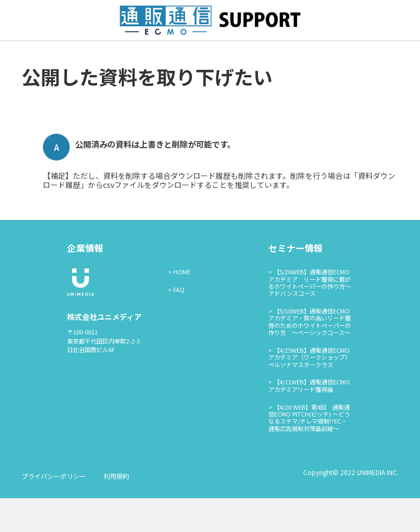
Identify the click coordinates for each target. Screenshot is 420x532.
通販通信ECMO (260, 57)
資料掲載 (150, 57)
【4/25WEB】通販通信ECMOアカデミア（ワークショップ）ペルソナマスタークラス (310, 392)
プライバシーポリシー (54, 510)
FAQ (179, 323)
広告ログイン (200, 57)
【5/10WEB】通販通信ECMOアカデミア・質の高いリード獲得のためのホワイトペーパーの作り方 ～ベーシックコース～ (310, 356)
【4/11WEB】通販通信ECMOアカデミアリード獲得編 (309, 420)
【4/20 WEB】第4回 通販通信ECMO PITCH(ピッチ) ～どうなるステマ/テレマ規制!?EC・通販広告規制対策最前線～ (309, 451)
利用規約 (116, 510)
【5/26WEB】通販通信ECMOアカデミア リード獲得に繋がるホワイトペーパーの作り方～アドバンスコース (310, 317)
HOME (182, 306)
